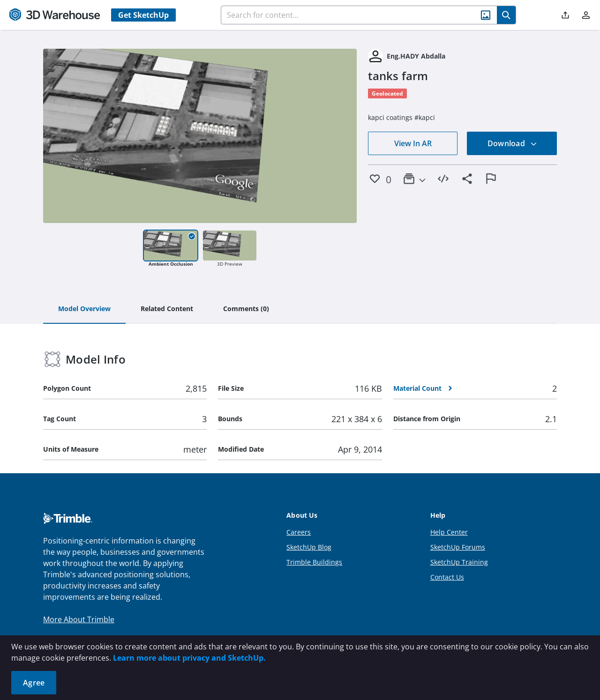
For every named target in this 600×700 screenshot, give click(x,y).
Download (512, 143)
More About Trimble (79, 619)
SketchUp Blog (309, 547)
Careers (299, 532)
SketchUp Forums (458, 547)
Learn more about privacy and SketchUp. (189, 658)
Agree (34, 683)
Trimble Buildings (314, 562)
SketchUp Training (459, 562)
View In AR (413, 143)
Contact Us (447, 577)
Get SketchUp (143, 15)
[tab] (84, 309)
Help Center (449, 532)
